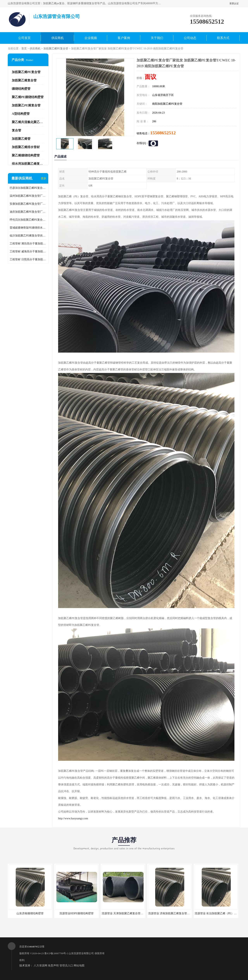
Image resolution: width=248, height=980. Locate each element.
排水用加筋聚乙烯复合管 (29, 164)
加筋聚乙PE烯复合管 (26, 105)
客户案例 (124, 38)
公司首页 (24, 38)
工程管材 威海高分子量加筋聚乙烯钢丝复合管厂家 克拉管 (28, 251)
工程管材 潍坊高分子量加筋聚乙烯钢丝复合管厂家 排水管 (28, 244)
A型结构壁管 (21, 114)
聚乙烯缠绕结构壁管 (26, 155)
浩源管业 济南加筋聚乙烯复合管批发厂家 (173, 913)
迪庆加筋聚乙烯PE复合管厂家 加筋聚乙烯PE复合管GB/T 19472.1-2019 (28, 212)
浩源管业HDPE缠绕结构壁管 (77, 913)
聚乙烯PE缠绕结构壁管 (28, 97)
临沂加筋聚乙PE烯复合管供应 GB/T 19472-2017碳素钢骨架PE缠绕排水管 (28, 236)
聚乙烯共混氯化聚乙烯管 (29, 122)
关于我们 (157, 38)
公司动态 (190, 38)
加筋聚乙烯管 (21, 139)
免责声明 (53, 966)
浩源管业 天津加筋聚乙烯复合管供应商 (125, 913)
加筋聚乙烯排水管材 (26, 147)
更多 (44, 178)
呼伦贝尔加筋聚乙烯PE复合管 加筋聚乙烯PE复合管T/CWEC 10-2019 (28, 220)
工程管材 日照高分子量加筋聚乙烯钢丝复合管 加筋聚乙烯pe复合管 (28, 259)
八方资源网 (40, 966)
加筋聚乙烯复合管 (24, 80)
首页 (24, 49)
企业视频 (91, 38)
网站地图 (79, 966)
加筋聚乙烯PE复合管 (56, 49)
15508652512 (163, 133)
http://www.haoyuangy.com (73, 818)
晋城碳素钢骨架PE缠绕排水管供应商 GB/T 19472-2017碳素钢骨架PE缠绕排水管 (28, 228)
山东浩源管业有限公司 (81, 953)
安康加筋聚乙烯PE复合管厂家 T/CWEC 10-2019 (28, 204)
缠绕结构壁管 (21, 89)
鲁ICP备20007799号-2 (56, 953)
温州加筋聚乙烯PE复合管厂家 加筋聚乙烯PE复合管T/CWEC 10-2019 (28, 196)
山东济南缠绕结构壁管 (30, 913)
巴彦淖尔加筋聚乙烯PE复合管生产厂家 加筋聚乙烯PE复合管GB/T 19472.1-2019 (28, 188)
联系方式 (223, 38)
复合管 (16, 130)
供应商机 (58, 38)
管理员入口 (66, 966)
